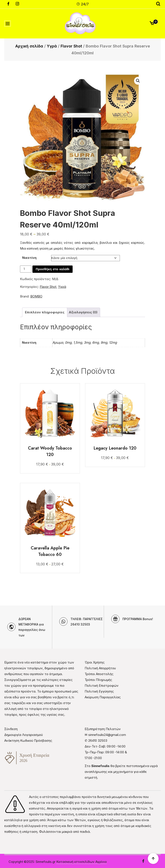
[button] (138, 81)
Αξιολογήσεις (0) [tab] (83, 312)
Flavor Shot (71, 46)
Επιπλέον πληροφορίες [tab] (45, 312)
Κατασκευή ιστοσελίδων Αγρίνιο (82, 862)
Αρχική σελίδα (29, 46)
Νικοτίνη (29, 258)
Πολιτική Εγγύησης (99, 691)
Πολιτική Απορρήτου (100, 668)
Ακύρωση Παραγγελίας (103, 697)
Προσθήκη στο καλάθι (53, 269)
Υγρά (52, 46)
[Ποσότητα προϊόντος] (26, 269)
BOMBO (36, 296)
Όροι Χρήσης (95, 662)
